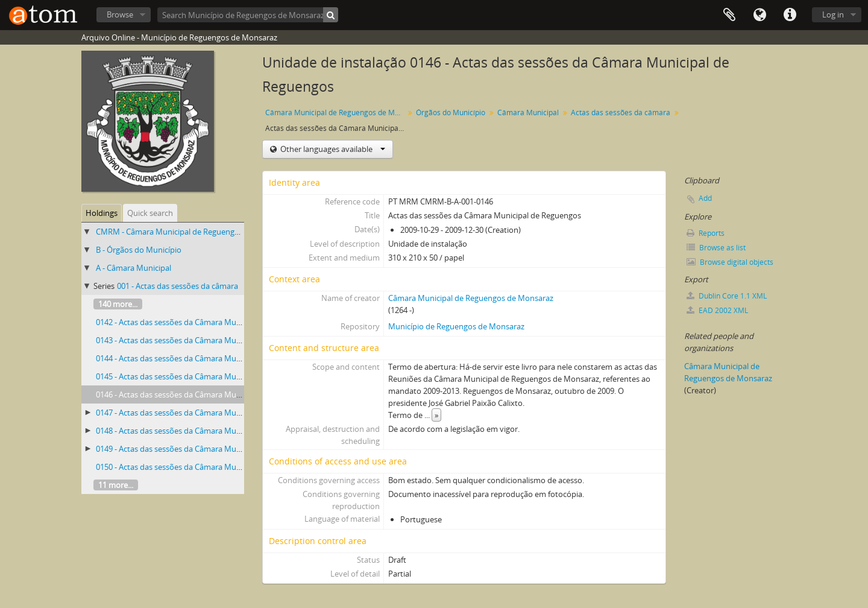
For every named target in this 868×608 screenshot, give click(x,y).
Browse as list (716, 248)
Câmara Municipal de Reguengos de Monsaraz (336, 112)
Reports (706, 233)
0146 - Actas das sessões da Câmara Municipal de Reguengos (204, 394)
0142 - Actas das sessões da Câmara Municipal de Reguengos (204, 322)
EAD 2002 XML (717, 310)
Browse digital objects (730, 262)
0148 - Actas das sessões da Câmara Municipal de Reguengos (204, 431)
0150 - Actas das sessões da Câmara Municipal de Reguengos (204, 467)
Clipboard (729, 15)
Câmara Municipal (528, 112)
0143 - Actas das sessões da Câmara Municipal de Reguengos (204, 340)
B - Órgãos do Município (139, 250)
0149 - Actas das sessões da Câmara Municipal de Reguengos (204, 449)
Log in (833, 14)
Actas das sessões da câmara (621, 112)
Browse (120, 14)
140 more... (118, 304)
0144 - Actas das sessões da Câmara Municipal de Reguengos (204, 358)
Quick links (790, 15)
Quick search (150, 213)
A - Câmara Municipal (134, 268)
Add (705, 198)
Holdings (102, 213)
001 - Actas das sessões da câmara (178, 286)
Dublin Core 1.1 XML (727, 296)
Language (759, 15)
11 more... (116, 485)
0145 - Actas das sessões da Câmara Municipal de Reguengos (204, 376)
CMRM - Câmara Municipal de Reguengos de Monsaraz (193, 232)
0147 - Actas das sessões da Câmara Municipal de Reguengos (204, 413)
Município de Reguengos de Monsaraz (456, 326)
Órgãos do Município (451, 112)
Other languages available (332, 149)
